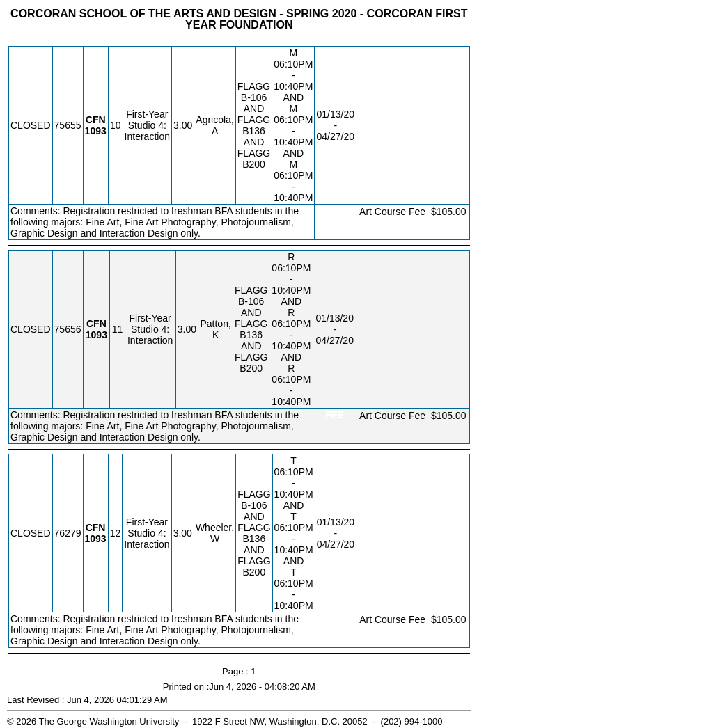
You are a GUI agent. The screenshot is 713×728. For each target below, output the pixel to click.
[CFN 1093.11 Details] (96, 335)
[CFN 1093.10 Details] (96, 131)
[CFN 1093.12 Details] (96, 539)
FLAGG (254, 86)
